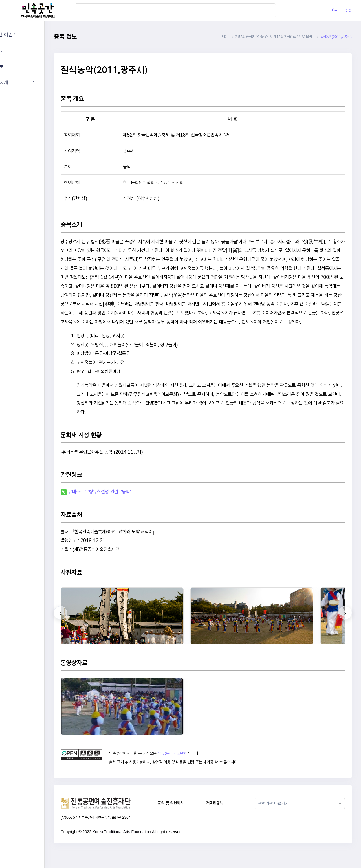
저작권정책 (230, 821)
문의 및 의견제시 (192, 821)
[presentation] (92, 631)
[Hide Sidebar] (87, 10)
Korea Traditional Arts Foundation (153, 849)
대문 (225, 37)
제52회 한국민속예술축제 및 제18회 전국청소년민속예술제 (274, 37)
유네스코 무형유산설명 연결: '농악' (131, 509)
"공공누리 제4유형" (199, 771)
